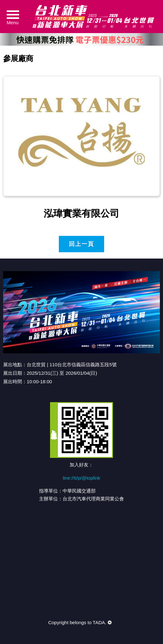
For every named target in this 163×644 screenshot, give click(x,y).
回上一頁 (81, 244)
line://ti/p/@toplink (82, 478)
